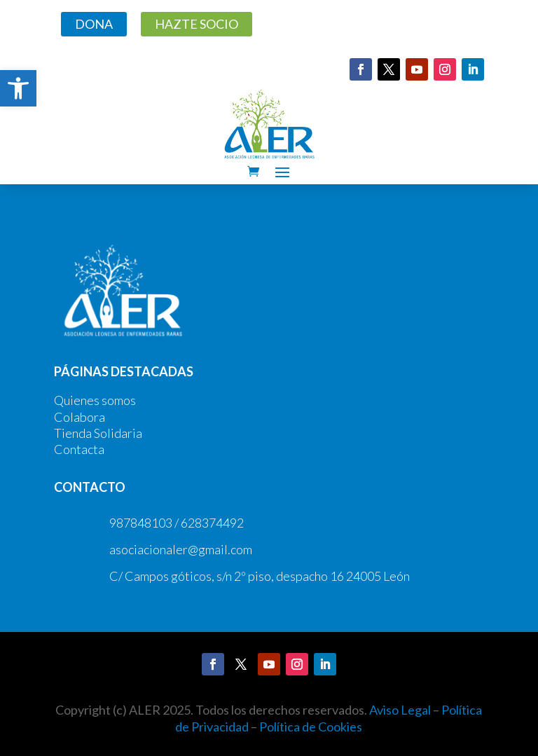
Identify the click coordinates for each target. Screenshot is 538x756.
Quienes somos (95, 400)
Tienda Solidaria (98, 433)
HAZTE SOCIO (196, 24)
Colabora (80, 417)
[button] (18, 88)
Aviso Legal (400, 710)
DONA (94, 24)
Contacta (79, 449)
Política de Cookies (311, 727)
